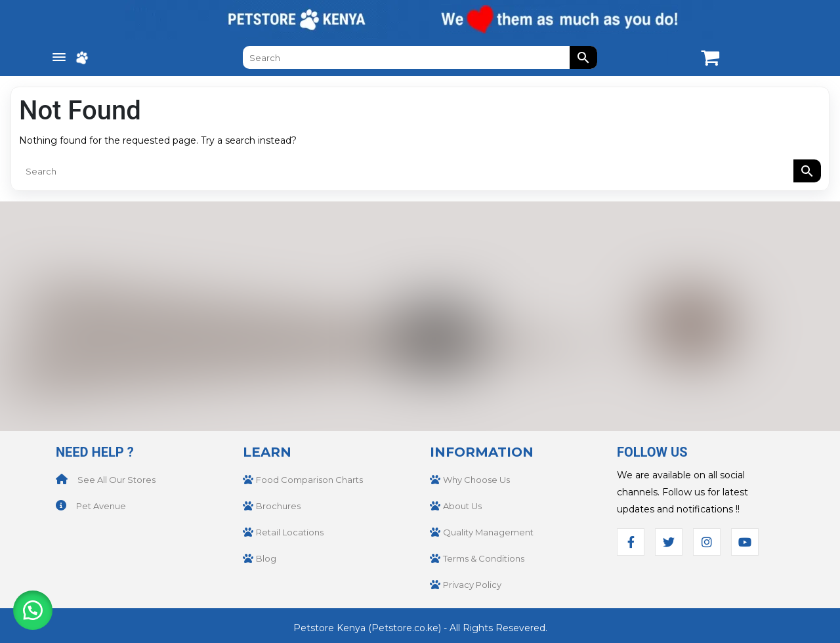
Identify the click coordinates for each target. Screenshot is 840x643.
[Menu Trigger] (59, 58)
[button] (33, 610)
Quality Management (488, 532)
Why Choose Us (476, 480)
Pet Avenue (101, 506)
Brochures (278, 506)
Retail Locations (290, 532)
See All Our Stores (116, 480)
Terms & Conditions (484, 558)
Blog (266, 558)
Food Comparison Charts (309, 480)
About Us (462, 506)
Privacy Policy (472, 585)
